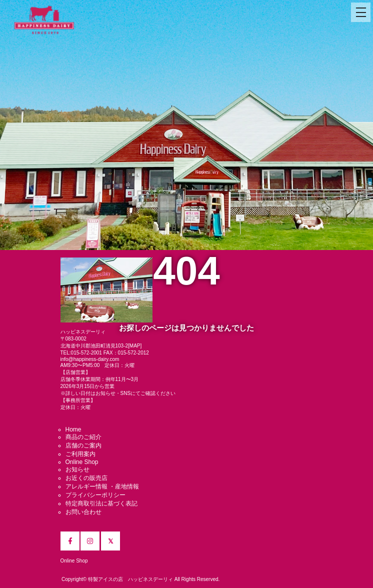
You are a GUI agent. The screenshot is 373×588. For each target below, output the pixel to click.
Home (73, 429)
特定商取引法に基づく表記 (101, 503)
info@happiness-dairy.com (90, 359)
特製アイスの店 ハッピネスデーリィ (130, 579)
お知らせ (77, 469)
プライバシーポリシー (95, 495)
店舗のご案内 (83, 445)
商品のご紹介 (83, 437)
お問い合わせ (83, 512)
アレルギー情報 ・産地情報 (102, 486)
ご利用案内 (80, 454)
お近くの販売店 (86, 478)
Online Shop (82, 462)
